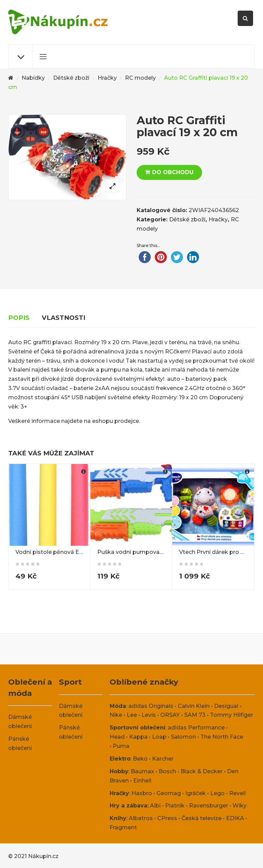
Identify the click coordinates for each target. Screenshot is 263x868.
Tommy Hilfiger (231, 715)
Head (117, 737)
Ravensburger (209, 806)
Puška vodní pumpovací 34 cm (140, 552)
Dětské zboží (71, 78)
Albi (155, 806)
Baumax (142, 771)
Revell (237, 793)
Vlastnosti (64, 318)
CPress (167, 818)
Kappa (138, 737)
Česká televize (202, 818)
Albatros (141, 818)
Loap (159, 737)
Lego (217, 793)
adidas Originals (151, 706)
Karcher (163, 759)
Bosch (167, 771)
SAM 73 (195, 715)
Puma (121, 746)
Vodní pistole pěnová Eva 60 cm (60, 552)
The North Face (222, 737)
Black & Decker (202, 771)
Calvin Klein (194, 706)
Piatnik (175, 806)
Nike (116, 715)
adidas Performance (196, 728)
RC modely (140, 78)
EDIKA (235, 818)
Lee (132, 715)
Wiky (240, 806)
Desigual (226, 706)
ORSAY (170, 715)
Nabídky (33, 78)
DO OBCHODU (173, 172)
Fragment (123, 827)
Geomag (169, 793)
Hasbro (142, 793)
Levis (149, 715)
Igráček (196, 793)
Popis (19, 318)
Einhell (142, 781)
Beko (140, 759)
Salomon (183, 737)
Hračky (107, 78)
